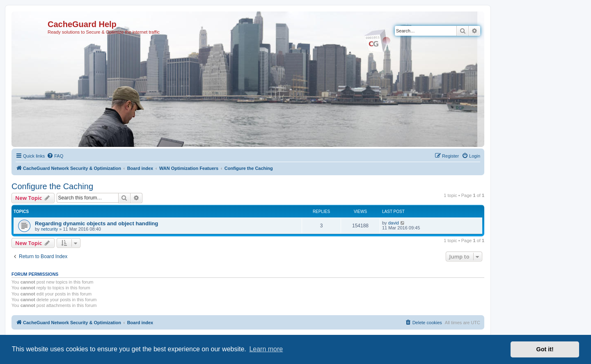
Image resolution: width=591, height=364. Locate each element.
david (394, 223)
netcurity (50, 229)
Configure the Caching (52, 186)
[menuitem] (55, 156)
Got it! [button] (545, 349)
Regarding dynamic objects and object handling (96, 223)
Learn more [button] (266, 349)
